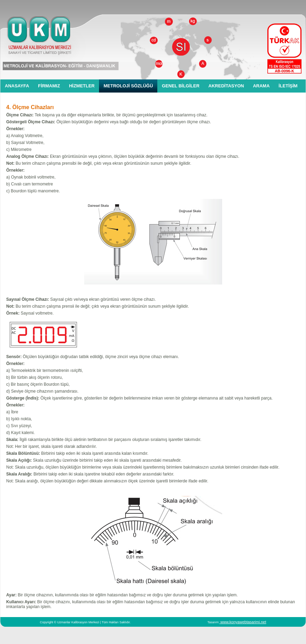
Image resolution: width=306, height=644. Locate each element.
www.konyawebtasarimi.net (243, 622)
